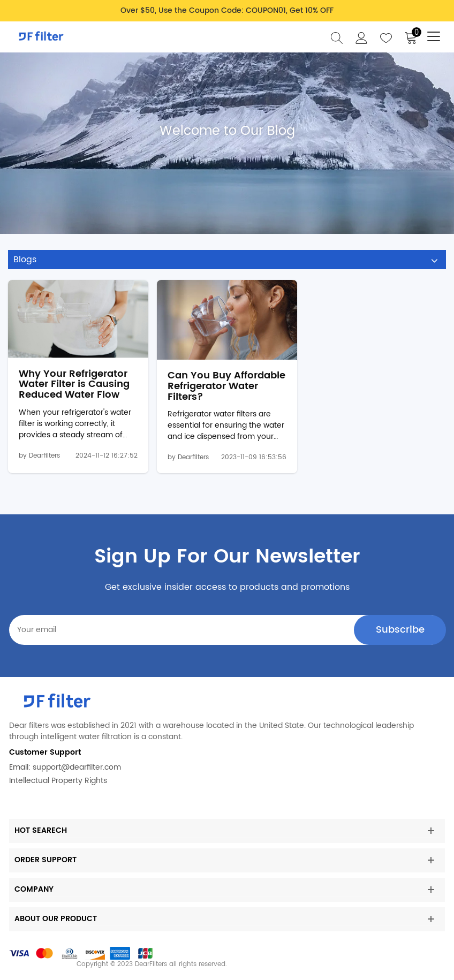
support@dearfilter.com (77, 767)
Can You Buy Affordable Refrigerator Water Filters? (226, 386)
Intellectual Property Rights (58, 781)
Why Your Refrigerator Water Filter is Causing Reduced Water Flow (74, 385)
